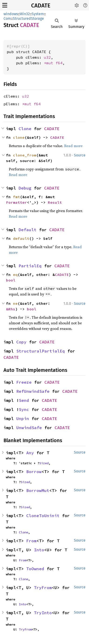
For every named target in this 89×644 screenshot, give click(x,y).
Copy (21, 342)
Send (24, 400)
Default (28, 230)
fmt (16, 197)
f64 (59, 63)
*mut (50, 63)
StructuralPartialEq (41, 351)
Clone (25, 129)
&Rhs (11, 309)
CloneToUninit (43, 516)
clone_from (25, 155)
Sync (24, 409)
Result (55, 202)
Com (7, 19)
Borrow (34, 472)
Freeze (24, 382)
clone (19, 137)
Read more (73, 146)
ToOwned (35, 569)
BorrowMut (38, 490)
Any (30, 453)
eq (15, 275)
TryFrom (43, 588)
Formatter (16, 202)
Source (80, 155)
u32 (47, 57)
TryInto (43, 613)
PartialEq (30, 266)
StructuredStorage (28, 19)
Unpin (23, 419)
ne (15, 303)
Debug (25, 188)
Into (39, 550)
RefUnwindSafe (33, 391)
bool (11, 280)
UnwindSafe (29, 428)
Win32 (25, 14)
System (38, 14)
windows (11, 14)
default (21, 238)
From (31, 541)
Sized (44, 463)
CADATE (41, 6)
